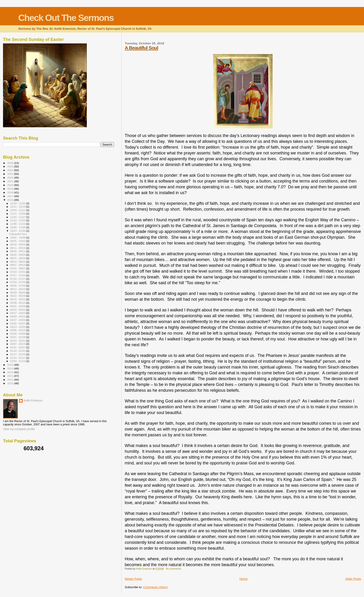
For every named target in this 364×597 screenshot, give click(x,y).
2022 (11, 178)
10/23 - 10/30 (18, 231)
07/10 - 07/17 (18, 279)
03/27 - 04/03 (18, 320)
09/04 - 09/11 (18, 251)
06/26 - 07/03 (18, 286)
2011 (11, 380)
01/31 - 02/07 (18, 347)
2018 (11, 192)
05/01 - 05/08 (18, 306)
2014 (11, 368)
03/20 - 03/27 (18, 323)
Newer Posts (133, 579)
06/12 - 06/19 (18, 289)
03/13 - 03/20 (18, 327)
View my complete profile (19, 429)
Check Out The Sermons (66, 18)
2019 (11, 189)
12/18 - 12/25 (18, 203)
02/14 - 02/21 (18, 341)
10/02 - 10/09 (18, 238)
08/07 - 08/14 (18, 265)
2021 (11, 181)
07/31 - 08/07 (18, 268)
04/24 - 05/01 (18, 310)
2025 (11, 166)
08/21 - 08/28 (18, 258)
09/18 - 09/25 (18, 245)
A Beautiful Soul (141, 48)
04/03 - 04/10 (18, 316)
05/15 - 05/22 (18, 299)
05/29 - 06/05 (18, 293)
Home (244, 579)
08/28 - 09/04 (18, 255)
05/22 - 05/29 (18, 296)
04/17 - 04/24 (18, 313)
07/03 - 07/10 (18, 282)
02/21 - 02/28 (18, 337)
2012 (11, 376)
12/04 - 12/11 (18, 210)
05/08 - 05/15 (18, 303)
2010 (11, 383)
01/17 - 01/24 (18, 354)
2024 (11, 170)
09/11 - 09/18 (18, 248)
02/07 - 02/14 (18, 344)
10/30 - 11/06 (18, 227)
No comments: (174, 569)
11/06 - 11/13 (18, 224)
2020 (11, 185)
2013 (11, 372)
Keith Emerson (33, 401)
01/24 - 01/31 (18, 351)
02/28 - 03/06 (18, 334)
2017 (11, 196)
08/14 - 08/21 (18, 262)
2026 (11, 163)
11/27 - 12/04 (18, 214)
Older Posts (353, 579)
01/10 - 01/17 (18, 358)
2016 (11, 200)
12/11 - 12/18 (18, 207)
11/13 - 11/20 (18, 220)
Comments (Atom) (155, 587)
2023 (11, 174)
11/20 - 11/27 (18, 217)
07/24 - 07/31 (18, 272)
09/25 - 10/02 (18, 241)
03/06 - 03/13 (18, 330)
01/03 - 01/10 (18, 361)
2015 (11, 365)
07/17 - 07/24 (18, 275)
